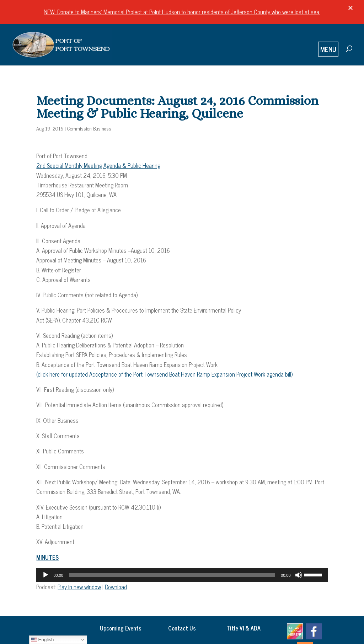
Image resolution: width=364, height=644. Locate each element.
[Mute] (299, 575)
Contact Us (182, 628)
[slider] (172, 575)
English (42, 640)
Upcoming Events (121, 628)
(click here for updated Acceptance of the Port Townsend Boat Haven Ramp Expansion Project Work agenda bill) (164, 374)
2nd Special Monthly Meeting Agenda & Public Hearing (98, 165)
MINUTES (47, 557)
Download (116, 587)
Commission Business (89, 128)
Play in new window (79, 587)
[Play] (45, 575)
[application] (182, 575)
